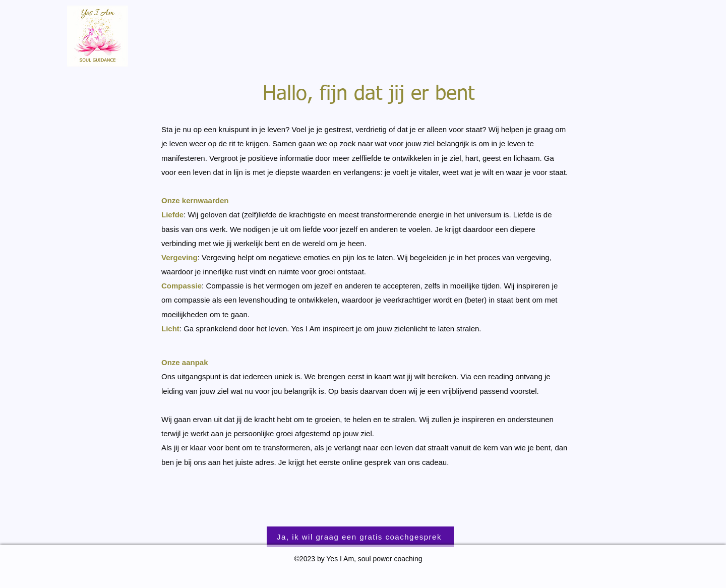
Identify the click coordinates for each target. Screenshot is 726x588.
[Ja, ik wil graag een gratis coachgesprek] (360, 537)
